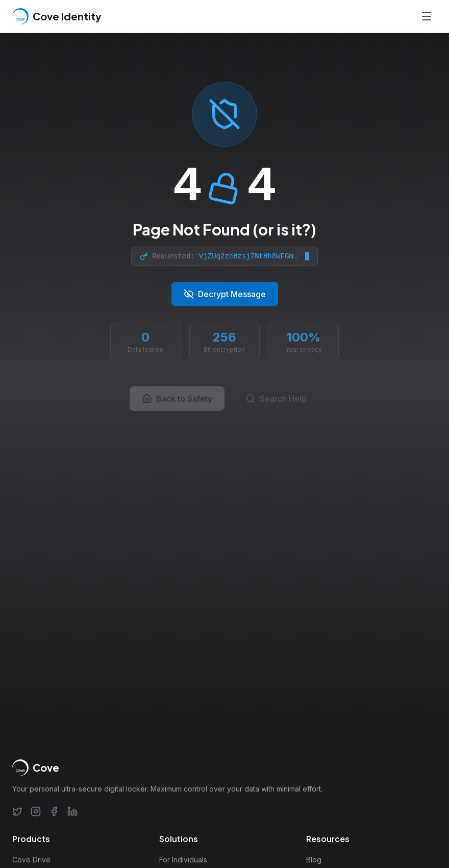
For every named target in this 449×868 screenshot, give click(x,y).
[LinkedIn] (72, 811)
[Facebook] (54, 811)
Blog (314, 860)
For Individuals (183, 860)
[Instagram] (36, 811)
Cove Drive (31, 860)
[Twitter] (17, 811)
